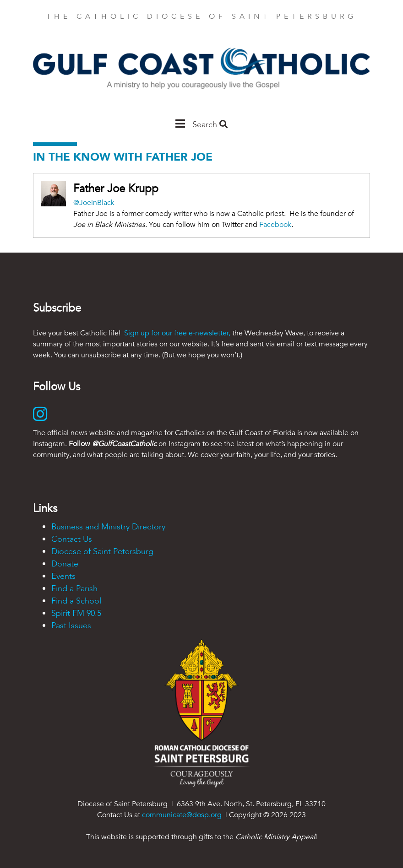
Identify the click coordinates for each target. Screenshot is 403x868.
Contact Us (72, 539)
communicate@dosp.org (182, 815)
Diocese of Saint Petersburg (102, 552)
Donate (65, 564)
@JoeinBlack (94, 203)
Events (63, 576)
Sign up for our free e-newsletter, (177, 333)
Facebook (275, 225)
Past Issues (71, 626)
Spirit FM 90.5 (76, 613)
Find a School (76, 601)
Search (210, 125)
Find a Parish (74, 589)
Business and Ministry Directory (108, 527)
